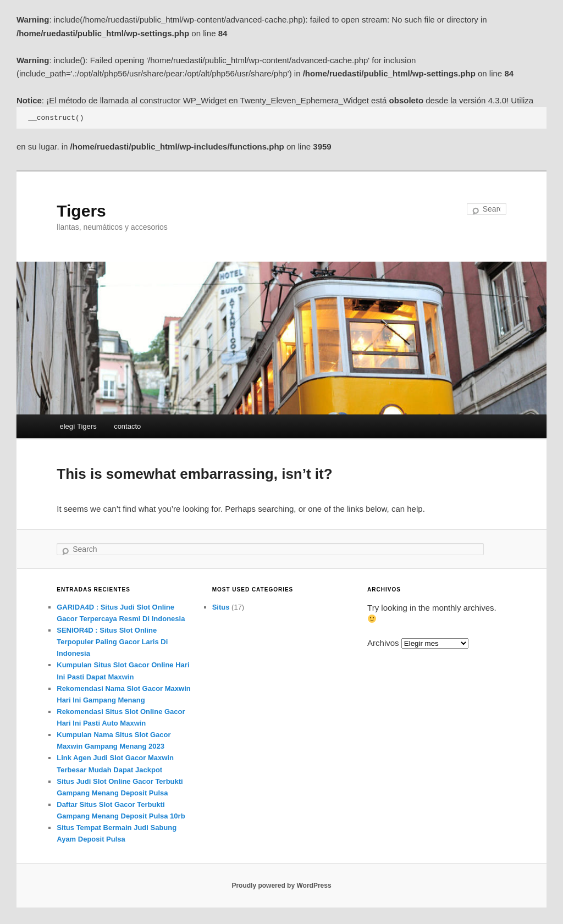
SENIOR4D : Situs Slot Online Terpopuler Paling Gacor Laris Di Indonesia (112, 642)
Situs (221, 607)
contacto (127, 426)
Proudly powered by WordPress (281, 886)
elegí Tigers (78, 426)
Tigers (81, 211)
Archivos (383, 643)
